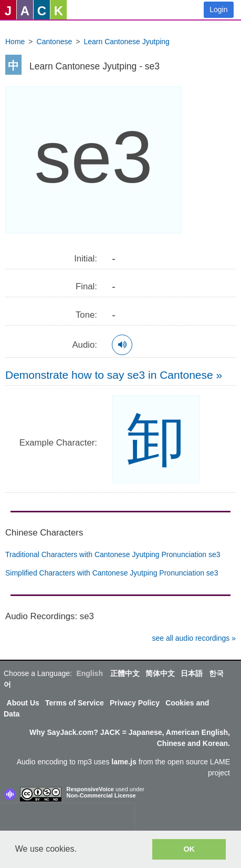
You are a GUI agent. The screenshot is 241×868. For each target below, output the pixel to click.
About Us (23, 703)
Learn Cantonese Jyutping (126, 42)
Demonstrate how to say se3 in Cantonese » (114, 375)
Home (15, 42)
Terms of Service (75, 703)
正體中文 (125, 673)
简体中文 (160, 673)
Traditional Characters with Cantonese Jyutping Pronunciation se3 (113, 554)
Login (218, 9)
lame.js (124, 762)
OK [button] (189, 849)
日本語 (192, 673)
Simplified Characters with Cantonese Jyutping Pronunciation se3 (112, 573)
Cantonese (55, 42)
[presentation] (67, 819)
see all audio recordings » (194, 638)
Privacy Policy (135, 703)
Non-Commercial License (101, 795)
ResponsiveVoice (90, 789)
